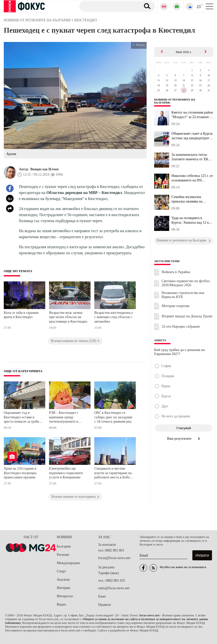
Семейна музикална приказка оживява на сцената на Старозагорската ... (192, 199)
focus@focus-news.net (114, 558)
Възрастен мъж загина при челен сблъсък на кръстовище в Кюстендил (68, 317)
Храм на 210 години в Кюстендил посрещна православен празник (20, 473)
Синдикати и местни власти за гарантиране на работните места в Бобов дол (113, 474)
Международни (68, 563)
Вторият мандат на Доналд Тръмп (187, 316)
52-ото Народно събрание (181, 327)
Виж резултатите (184, 439)
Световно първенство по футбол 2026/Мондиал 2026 (186, 283)
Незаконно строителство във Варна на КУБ (183, 295)
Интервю (64, 588)
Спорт (61, 571)
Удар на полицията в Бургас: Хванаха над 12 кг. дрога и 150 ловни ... (191, 220)
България (64, 546)
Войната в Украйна (176, 272)
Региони (63, 555)
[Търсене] (108, 6)
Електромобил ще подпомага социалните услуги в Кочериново (66, 473)
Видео (61, 604)
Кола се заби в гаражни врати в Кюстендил (21, 315)
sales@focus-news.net (114, 588)
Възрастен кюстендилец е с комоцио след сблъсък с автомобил (114, 317)
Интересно (65, 596)
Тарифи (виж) (108, 573)
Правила (104, 605)
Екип (102, 596)
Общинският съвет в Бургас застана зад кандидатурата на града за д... (192, 136)
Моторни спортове (176, 306)
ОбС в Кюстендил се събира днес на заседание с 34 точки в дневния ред (113, 417)
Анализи (63, 580)
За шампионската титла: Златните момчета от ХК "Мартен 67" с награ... (190, 157)
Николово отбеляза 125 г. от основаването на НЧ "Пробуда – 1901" (192, 178)
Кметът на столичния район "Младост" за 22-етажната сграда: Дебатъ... (192, 115)
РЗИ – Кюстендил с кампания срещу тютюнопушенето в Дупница (64, 418)
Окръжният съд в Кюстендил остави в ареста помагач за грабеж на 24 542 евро (23, 418)
